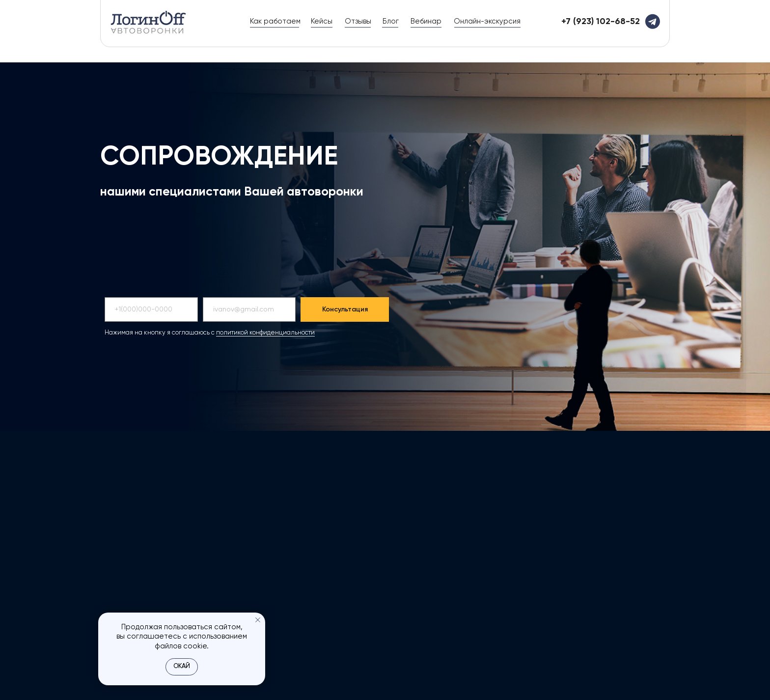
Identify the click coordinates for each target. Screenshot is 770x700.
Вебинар (426, 21)
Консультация (345, 309)
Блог (391, 21)
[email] (249, 309)
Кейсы (322, 21)
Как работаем (275, 21)
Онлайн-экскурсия (487, 21)
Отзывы (358, 21)
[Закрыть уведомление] (258, 620)
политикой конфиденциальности (265, 333)
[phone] (151, 309)
